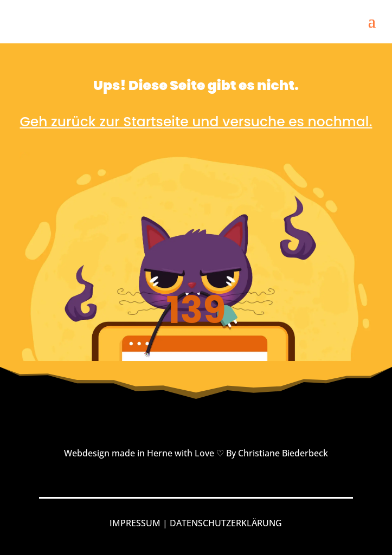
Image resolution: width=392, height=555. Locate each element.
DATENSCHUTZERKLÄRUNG (226, 523)
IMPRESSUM (135, 523)
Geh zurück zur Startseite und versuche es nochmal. (196, 122)
